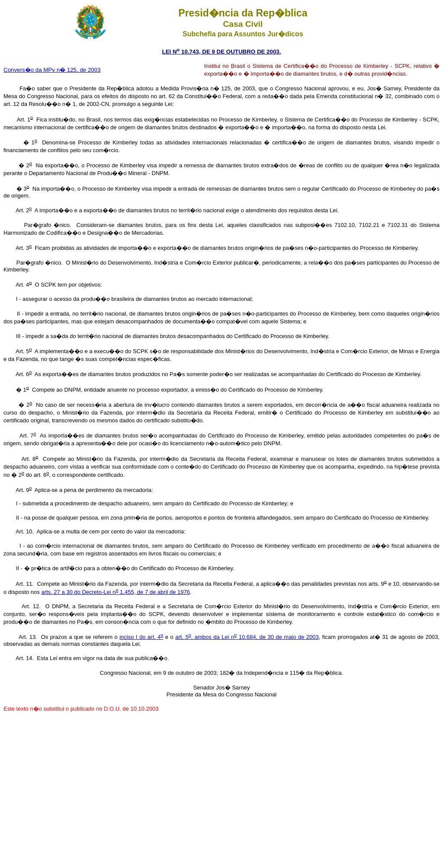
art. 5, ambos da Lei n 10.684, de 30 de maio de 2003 (247, 637)
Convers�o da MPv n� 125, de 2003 (52, 70)
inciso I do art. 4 (141, 637)
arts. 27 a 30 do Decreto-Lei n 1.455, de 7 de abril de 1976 (116, 592)
